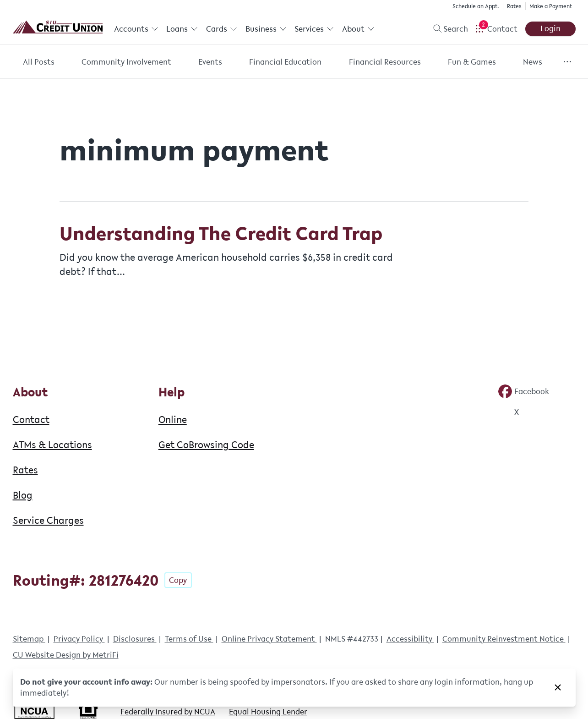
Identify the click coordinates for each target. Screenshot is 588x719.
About (358, 29)
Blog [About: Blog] (23, 495)
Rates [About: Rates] (25, 470)
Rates (514, 6)
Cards (222, 29)
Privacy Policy (79, 639)
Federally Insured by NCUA (168, 712)
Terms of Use (189, 639)
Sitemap (29, 639)
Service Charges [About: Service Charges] (48, 520)
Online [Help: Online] (173, 419)
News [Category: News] (533, 62)
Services (314, 29)
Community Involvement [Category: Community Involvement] (126, 62)
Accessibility (410, 639)
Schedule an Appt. (476, 6)
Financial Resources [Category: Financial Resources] (385, 62)
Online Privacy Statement (269, 639)
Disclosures (135, 639)
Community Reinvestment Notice (504, 639)
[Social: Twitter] (508, 412)
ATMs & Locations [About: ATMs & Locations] (52, 445)
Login (550, 28)
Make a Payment (551, 6)
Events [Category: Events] (210, 62)
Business (266, 29)
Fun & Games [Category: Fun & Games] (472, 62)
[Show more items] (567, 62)
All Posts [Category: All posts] (39, 62)
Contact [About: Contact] (31, 419)
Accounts (136, 29)
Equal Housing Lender (268, 712)
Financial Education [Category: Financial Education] (285, 62)
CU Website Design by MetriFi (66, 655)
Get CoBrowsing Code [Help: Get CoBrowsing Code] (206, 445)
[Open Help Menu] (496, 29)
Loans (182, 29)
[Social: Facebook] (523, 391)
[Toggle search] (447, 29)
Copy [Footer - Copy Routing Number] (178, 580)
